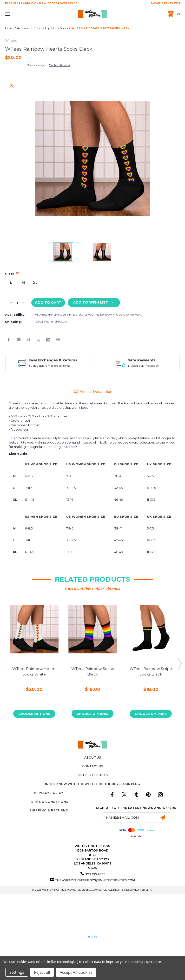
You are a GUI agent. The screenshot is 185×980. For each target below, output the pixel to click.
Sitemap (147, 890)
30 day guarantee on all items (49, 366)
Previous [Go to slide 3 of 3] (6, 663)
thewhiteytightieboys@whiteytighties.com (95, 880)
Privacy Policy (49, 793)
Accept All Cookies (76, 972)
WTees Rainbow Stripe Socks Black (151, 671)
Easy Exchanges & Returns (53, 360)
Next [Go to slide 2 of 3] (179, 663)
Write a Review (60, 65)
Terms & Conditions (49, 802)
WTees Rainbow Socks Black (92, 671)
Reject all (42, 972)
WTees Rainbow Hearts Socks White (34, 671)
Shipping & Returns (49, 810)
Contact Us (93, 766)
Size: (12, 274)
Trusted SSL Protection (143, 366)
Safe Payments (142, 360)
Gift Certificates (92, 775)
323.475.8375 (171, 3)
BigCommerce (96, 890)
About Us (93, 758)
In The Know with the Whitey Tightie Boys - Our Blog (92, 784)
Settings (17, 972)
